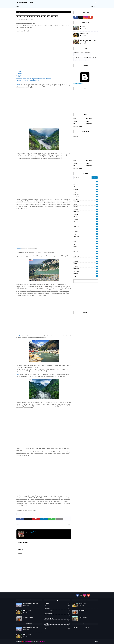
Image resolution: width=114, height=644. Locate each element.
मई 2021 (86, 246)
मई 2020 (86, 264)
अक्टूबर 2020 (86, 259)
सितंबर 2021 (86, 236)
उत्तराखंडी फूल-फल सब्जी (87, 58)
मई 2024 (86, 204)
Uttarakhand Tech (90, 125)
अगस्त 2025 (86, 197)
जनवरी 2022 (86, 227)
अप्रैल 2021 (86, 249)
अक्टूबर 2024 (86, 199)
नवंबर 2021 (86, 231)
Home (18, 7)
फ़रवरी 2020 (86, 269)
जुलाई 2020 (86, 261)
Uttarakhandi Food (78, 127)
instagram (76, 137)
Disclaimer (87, 629)
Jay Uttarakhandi (22, 3)
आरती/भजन (76, 53)
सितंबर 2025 (86, 194)
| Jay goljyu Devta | (22, 19)
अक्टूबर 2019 (86, 276)
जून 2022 (86, 214)
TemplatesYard (28, 642)
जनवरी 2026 (86, 184)
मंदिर (87, 60)
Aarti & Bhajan (89, 123)
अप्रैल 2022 (86, 219)
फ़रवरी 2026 (86, 182)
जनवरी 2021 (86, 256)
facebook (76, 135)
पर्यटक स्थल (83, 60)
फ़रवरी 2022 (86, 224)
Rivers (75, 123)
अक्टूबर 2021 (86, 234)
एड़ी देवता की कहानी (84, 27)
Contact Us (74, 629)
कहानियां (95, 58)
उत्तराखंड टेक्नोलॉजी (78, 55)
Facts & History (89, 118)
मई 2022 (86, 217)
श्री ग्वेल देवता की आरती (28, 617)
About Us (87, 627)
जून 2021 (86, 244)
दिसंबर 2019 (86, 271)
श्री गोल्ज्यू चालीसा (84, 34)
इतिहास (82, 53)
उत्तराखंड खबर (87, 53)
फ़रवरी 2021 (86, 254)
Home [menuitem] (31, 3)
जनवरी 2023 (86, 212)
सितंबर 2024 (86, 202)
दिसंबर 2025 (86, 187)
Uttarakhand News (77, 120)
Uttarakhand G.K (77, 125)
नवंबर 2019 (86, 274)
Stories (87, 122)
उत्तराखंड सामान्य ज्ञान (86, 55)
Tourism (88, 120)
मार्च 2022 (86, 222)
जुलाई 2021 (86, 241)
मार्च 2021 (86, 251)
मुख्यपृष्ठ (19, 12)
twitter (87, 135)
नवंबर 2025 (86, 189)
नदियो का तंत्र (23, 12)
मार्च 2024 (86, 207)
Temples (75, 122)
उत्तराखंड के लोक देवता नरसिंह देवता (30, 604)
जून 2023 (86, 209)
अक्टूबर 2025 (86, 192)
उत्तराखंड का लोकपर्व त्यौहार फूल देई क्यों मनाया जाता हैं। (88, 41)
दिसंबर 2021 (86, 229)
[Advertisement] (44, 50)
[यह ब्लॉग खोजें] (82, 178)
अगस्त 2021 (86, 239)
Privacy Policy (75, 627)
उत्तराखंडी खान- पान (78, 58)
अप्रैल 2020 (86, 266)
